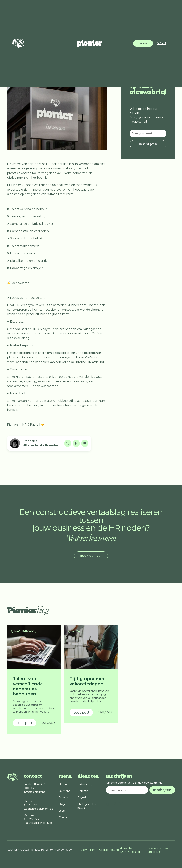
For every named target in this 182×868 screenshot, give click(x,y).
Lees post (24, 723)
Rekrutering (85, 784)
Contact (64, 817)
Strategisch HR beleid (87, 806)
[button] (160, 43)
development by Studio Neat (158, 850)
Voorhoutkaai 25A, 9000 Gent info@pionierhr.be (35, 788)
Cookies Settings (110, 850)
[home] (90, 43)
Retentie (83, 791)
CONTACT (143, 43)
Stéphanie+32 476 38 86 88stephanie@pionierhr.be (38, 805)
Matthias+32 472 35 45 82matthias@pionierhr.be (38, 819)
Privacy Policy (86, 850)
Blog (62, 804)
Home (63, 784)
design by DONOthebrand (130, 850)
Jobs (62, 811)
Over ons (64, 791)
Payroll (82, 798)
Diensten (65, 798)
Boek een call (91, 556)
